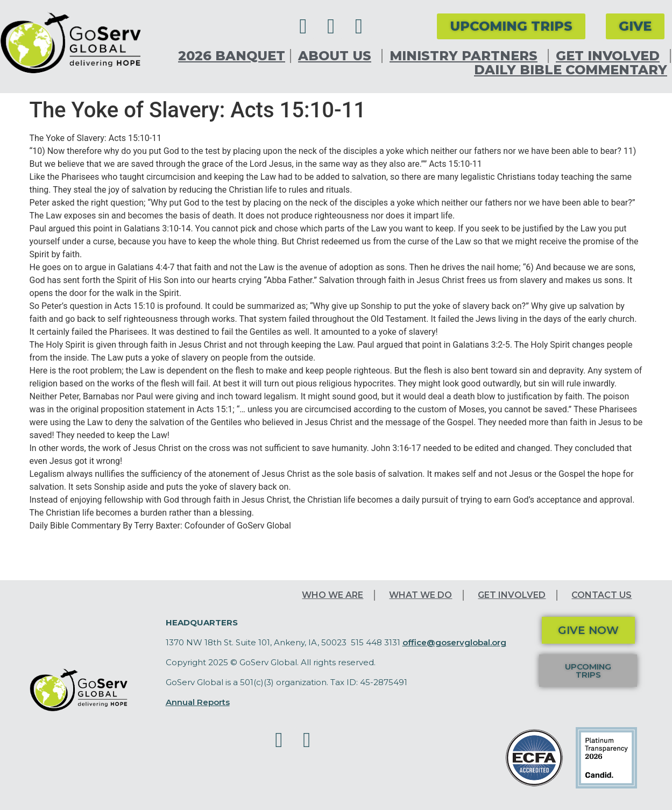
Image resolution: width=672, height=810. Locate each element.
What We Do (420, 595)
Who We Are (333, 595)
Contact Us (602, 595)
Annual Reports (198, 702)
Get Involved (610, 56)
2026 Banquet (232, 56)
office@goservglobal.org (454, 642)
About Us (337, 56)
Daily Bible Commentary (571, 70)
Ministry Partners (466, 56)
